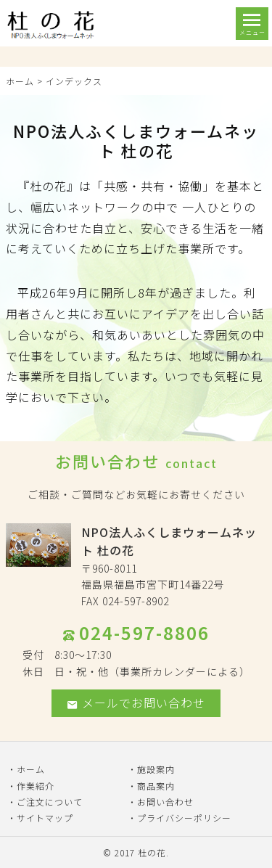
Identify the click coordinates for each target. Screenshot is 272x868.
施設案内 (156, 769)
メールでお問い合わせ (136, 703)
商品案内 (156, 786)
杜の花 (152, 852)
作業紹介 (36, 786)
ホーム (20, 81)
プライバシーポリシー (184, 818)
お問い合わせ (165, 802)
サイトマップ (45, 818)
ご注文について (50, 802)
